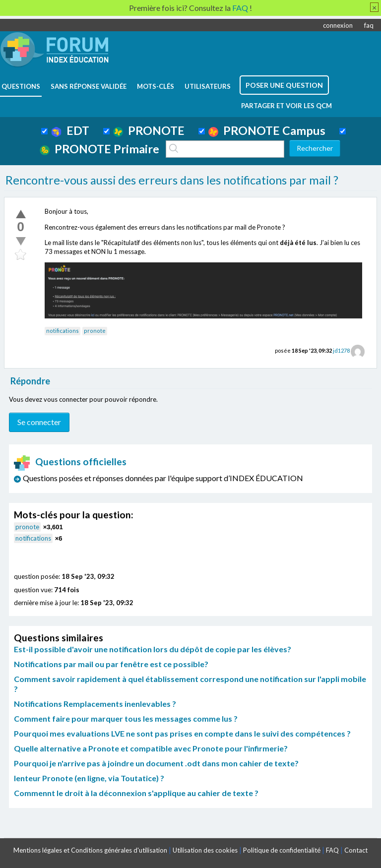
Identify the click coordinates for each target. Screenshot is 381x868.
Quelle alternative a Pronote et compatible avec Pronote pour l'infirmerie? (151, 748)
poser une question (284, 85)
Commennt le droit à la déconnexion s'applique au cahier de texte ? (136, 793)
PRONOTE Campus (267, 130)
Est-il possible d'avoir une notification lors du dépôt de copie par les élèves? (153, 649)
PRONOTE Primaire (99, 149)
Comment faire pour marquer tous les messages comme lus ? (126, 718)
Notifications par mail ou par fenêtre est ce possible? (111, 664)
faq (369, 25)
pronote (95, 331)
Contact (356, 850)
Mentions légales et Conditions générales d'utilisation (90, 850)
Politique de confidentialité (282, 850)
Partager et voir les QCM (286, 106)
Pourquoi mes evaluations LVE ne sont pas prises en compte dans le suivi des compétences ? (182, 733)
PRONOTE (149, 130)
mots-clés (156, 86)
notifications (63, 331)
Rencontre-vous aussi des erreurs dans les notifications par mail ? (172, 180)
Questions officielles (70, 462)
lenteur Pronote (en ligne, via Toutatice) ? (89, 778)
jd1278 (341, 350)
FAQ (332, 850)
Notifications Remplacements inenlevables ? (95, 704)
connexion (338, 25)
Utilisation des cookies (205, 850)
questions (21, 86)
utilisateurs (208, 86)
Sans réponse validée (89, 86)
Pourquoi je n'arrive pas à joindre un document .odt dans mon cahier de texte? (156, 763)
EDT (70, 130)
